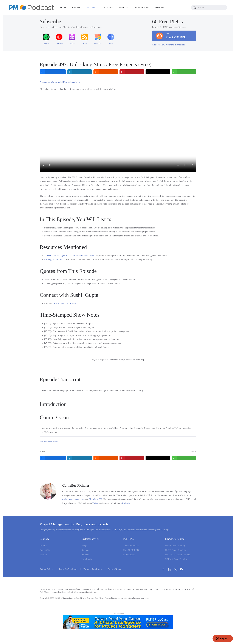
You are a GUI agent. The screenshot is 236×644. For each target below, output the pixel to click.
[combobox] (209, 8)
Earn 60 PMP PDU (132, 550)
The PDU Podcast (131, 546)
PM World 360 (96, 499)
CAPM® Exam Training (176, 559)
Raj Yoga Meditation (54, 259)
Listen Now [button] (92, 8)
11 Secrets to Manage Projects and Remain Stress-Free (69, 256)
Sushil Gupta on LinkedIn (65, 303)
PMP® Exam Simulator (176, 550)
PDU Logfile (129, 555)
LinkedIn (126, 503)
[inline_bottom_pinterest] (132, 458)
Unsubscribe (87, 559)
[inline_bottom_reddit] (106, 458)
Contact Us (45, 550)
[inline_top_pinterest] (132, 72)
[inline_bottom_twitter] (158, 458)
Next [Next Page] (193, 452)
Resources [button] (159, 8)
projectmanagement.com (73, 499)
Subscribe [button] (108, 8)
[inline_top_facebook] (53, 72)
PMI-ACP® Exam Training (178, 555)
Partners (43, 555)
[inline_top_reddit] (106, 72)
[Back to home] (32, 8)
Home (63, 8)
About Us (44, 546)
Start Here (76, 8)
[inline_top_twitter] (158, 72)
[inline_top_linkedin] (80, 72)
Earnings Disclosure (93, 569)
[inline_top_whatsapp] (184, 72)
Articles (85, 555)
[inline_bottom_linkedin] (80, 458)
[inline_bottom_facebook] (53, 458)
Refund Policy (46, 569)
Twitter (95, 503)
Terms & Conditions (68, 569)
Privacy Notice (115, 569)
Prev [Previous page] (43, 452)
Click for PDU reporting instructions (169, 45)
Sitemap (85, 550)
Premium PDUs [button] (142, 8)
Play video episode (72, 82)
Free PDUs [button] (124, 8)
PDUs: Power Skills (49, 442)
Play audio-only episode (51, 82)
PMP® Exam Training (175, 546)
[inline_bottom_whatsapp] (184, 458)
